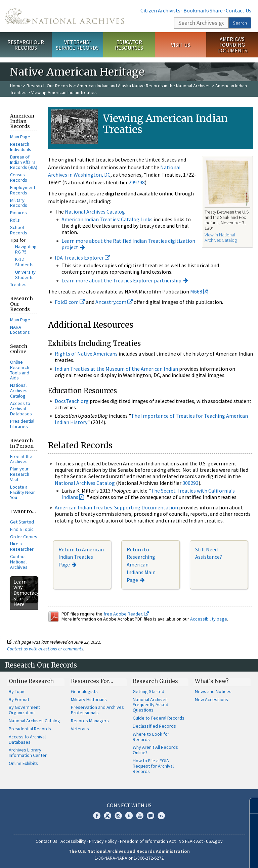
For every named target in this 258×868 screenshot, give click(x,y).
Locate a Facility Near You (23, 492)
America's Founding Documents (232, 45)
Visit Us (181, 45)
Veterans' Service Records (77, 45)
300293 (190, 483)
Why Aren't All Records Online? (155, 750)
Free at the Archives (21, 459)
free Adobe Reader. (126, 614)
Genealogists (84, 691)
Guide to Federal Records (159, 718)
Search (240, 23)
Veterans (80, 729)
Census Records (19, 177)
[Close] (250, 806)
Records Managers (90, 721)
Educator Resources (129, 45)
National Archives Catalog (19, 391)
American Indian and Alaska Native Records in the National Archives (144, 86)
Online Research (31, 681)
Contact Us (239, 10)
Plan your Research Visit (20, 474)
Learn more (198, 856)
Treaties (18, 284)
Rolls (15, 220)
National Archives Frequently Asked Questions (150, 705)
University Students (25, 275)
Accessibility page (209, 619)
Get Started (22, 522)
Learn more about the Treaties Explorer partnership (121, 280)
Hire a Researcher (22, 546)
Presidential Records (30, 729)
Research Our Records (26, 45)
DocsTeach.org (72, 401)
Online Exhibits (23, 763)
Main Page (20, 137)
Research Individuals (21, 147)
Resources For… (92, 681)
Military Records (19, 203)
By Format (19, 699)
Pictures (18, 213)
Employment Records (23, 190)
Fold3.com (70, 302)
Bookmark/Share (203, 10)
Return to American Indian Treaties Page (81, 557)
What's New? (212, 681)
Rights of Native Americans (86, 354)
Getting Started (148, 691)
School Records (19, 230)
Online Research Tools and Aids (20, 370)
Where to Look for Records (151, 737)
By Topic (17, 691)
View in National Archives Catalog (221, 237)
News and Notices (213, 691)
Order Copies (24, 537)
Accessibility (73, 841)
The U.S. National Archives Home (64, 16)
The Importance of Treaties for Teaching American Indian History (151, 419)
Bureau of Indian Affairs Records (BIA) (24, 162)
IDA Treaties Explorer (82, 258)
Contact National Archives (19, 562)
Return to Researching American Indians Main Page (141, 565)
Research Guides (155, 681)
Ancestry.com (114, 302)
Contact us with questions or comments (45, 649)
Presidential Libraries (22, 424)
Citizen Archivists (160, 10)
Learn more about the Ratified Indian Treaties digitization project (128, 244)
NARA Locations (20, 330)
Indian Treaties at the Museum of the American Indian (116, 369)
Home (16, 86)
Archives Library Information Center (28, 752)
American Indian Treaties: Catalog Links (107, 219)
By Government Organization (24, 710)
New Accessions (211, 699)
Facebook (97, 816)
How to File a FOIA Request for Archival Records (153, 766)
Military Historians (89, 699)
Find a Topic (22, 529)
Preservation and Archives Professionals (97, 710)
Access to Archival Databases (21, 409)
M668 (196, 291)
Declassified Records (154, 726)
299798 (137, 182)
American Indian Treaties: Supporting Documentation (116, 507)
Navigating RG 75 (26, 249)
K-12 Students (24, 262)
